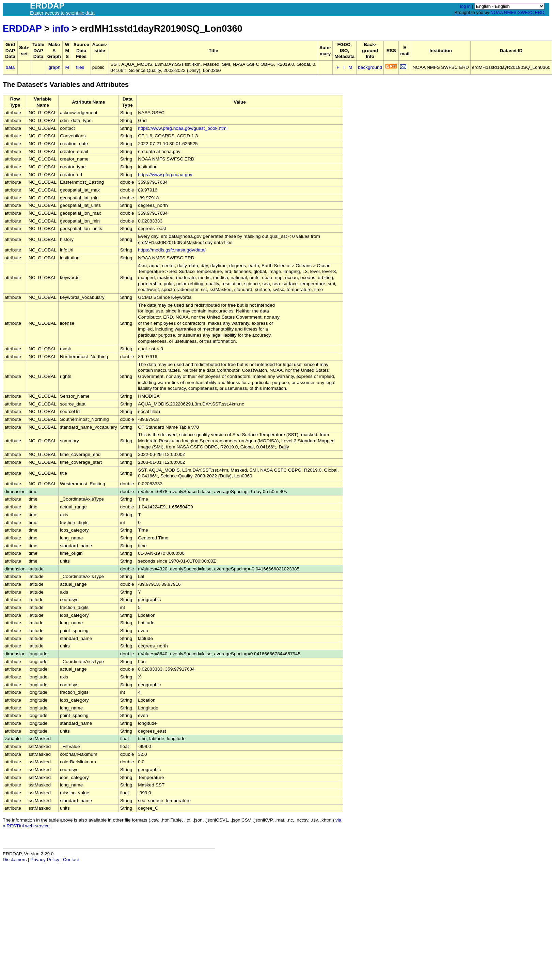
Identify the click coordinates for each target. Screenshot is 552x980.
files (80, 67)
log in (465, 6)
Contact (71, 860)
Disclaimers (15, 860)
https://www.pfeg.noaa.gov (165, 175)
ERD (540, 12)
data (10, 67)
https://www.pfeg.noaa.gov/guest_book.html (183, 128)
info (61, 28)
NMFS (510, 12)
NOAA (496, 12)
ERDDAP (22, 28)
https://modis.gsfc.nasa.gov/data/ (172, 250)
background (370, 67)
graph (55, 67)
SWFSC (526, 12)
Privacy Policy (45, 860)
